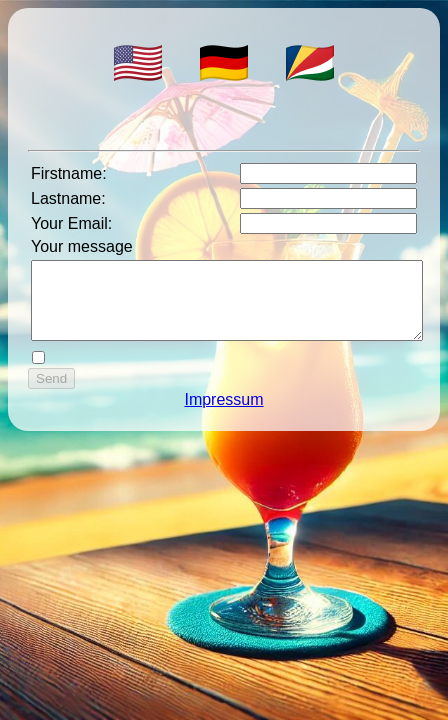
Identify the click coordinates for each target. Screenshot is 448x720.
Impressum (223, 414)
